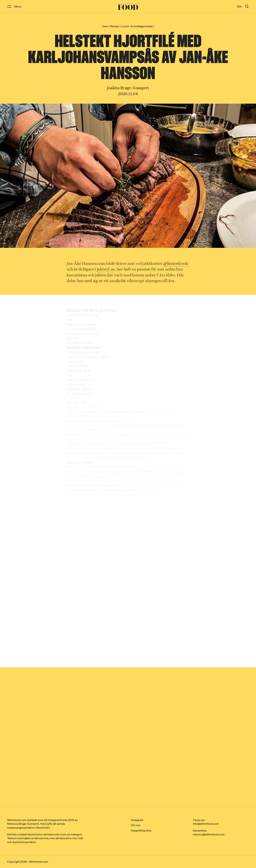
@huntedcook (176, 264)
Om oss (136, 825)
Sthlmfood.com (39, 862)
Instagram (137, 820)
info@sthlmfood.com (206, 824)
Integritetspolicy (141, 830)
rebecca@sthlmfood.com (209, 834)
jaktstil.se (106, 270)
